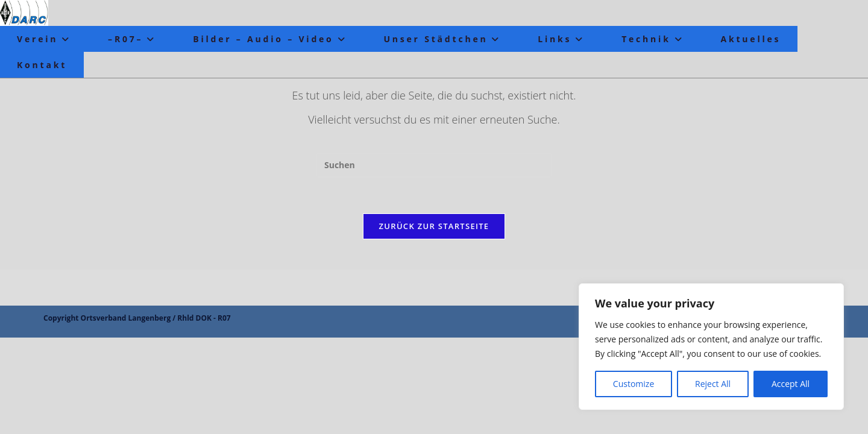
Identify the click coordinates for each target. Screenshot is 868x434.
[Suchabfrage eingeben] (434, 165)
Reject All (713, 384)
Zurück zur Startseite (434, 226)
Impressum (805, 416)
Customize (634, 384)
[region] (711, 347)
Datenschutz (751, 416)
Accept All (791, 384)
